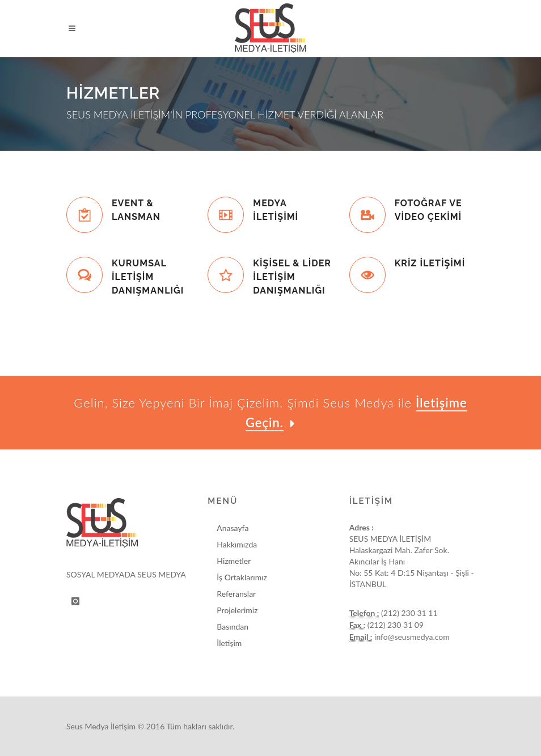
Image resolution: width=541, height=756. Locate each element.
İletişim (229, 643)
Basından (233, 627)
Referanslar (236, 594)
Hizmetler (234, 561)
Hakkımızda (237, 544)
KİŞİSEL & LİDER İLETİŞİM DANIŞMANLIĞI (292, 277)
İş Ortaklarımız (242, 577)
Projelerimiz (237, 610)
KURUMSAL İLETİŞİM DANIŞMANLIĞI (148, 277)
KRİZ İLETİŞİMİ (430, 263)
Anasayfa (233, 528)
